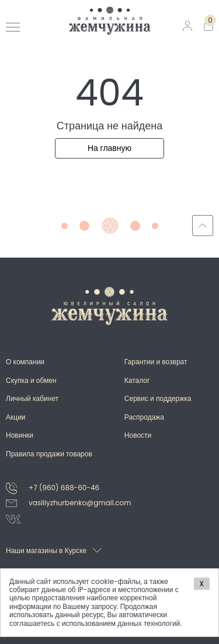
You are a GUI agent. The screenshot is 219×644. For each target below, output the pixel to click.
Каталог (137, 380)
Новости (138, 435)
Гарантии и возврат (156, 362)
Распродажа (144, 417)
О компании (25, 362)
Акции (16, 417)
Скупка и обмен (31, 380)
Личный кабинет (32, 398)
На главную (109, 148)
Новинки (20, 435)
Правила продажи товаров (49, 454)
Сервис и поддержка (158, 398)
